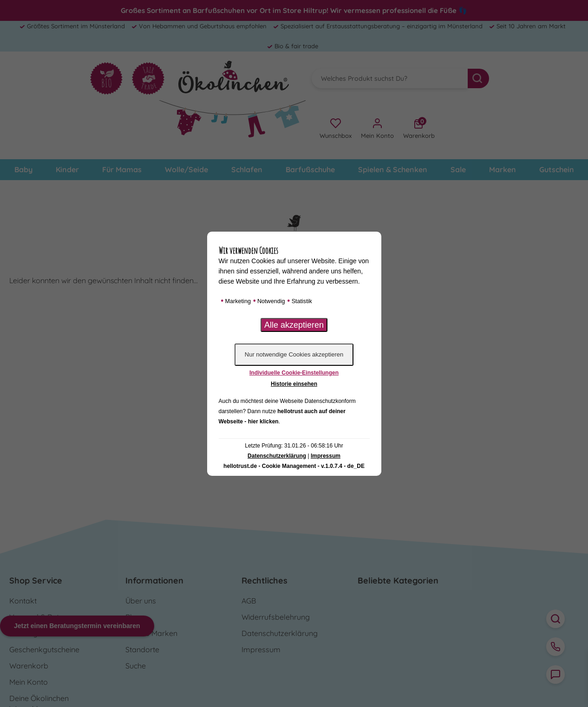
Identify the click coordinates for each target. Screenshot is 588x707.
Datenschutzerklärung (277, 456)
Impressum (326, 456)
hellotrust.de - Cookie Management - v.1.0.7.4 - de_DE (294, 466)
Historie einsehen (294, 384)
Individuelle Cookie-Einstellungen (294, 373)
